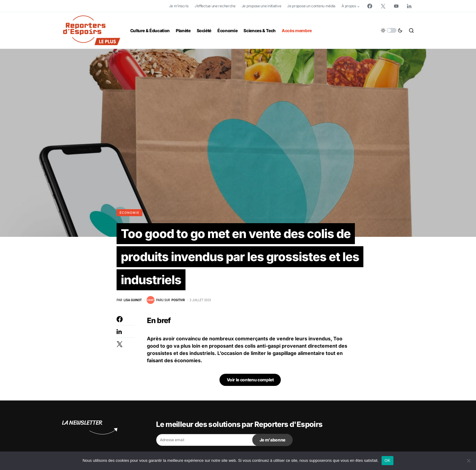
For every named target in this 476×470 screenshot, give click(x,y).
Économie (129, 213)
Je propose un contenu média (311, 6)
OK (388, 460)
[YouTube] (396, 6)
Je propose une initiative (262, 6)
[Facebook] (370, 6)
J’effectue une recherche (215, 6)
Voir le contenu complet (250, 380)
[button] (392, 30)
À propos (349, 6)
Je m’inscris (179, 6)
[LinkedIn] (409, 6)
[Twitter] (383, 6)
